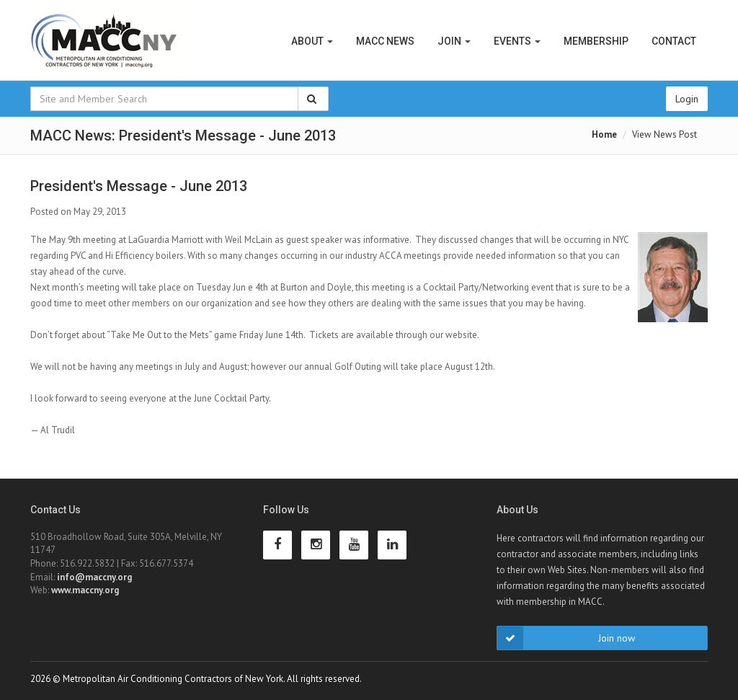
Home (604, 134)
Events (517, 41)
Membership (596, 41)
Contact (674, 41)
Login (687, 99)
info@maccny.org (94, 577)
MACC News (385, 41)
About (312, 41)
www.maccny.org (85, 590)
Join (454, 41)
